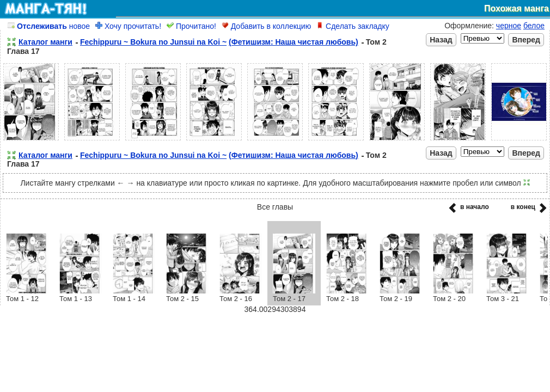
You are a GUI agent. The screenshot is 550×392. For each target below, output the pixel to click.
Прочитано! (191, 26)
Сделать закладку (353, 26)
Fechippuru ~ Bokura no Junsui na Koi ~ (153, 42)
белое (534, 26)
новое (49, 26)
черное (509, 26)
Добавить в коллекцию (266, 26)
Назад (441, 40)
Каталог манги (45, 42)
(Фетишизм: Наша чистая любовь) (294, 42)
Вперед (526, 40)
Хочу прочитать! (128, 26)
